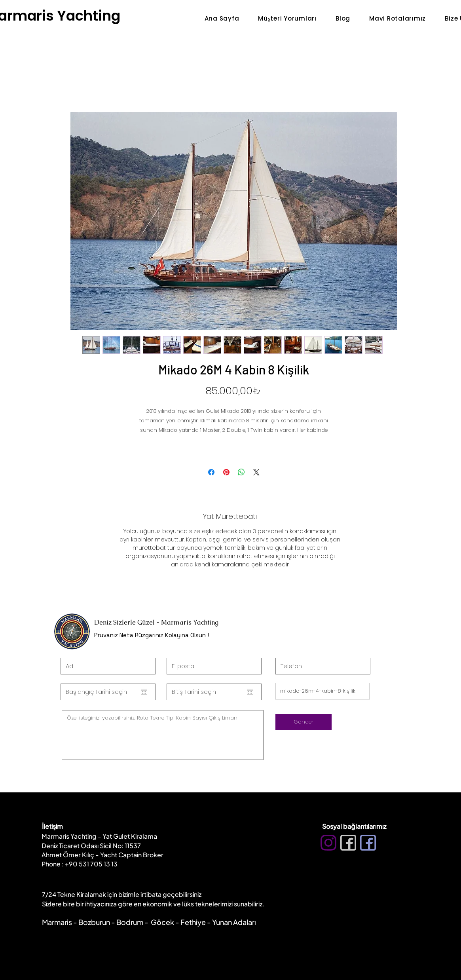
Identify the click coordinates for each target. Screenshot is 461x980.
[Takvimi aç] (144, 692)
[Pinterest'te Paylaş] (226, 472)
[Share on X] (256, 472)
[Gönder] (304, 722)
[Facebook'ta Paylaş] (211, 472)
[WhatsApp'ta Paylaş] (241, 472)
